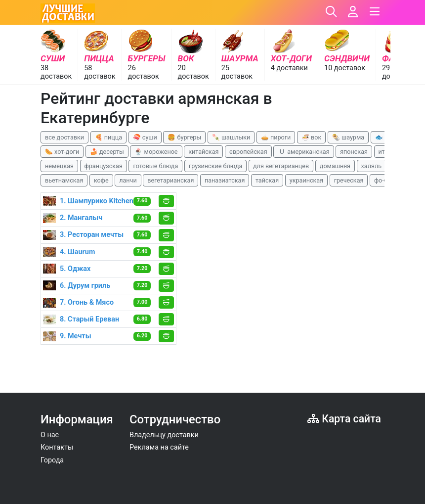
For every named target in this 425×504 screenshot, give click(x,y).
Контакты (57, 447)
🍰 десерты (107, 152)
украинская (306, 180)
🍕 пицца (108, 137)
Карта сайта (344, 419)
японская (354, 152)
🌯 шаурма (348, 137)
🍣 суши (145, 137)
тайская (267, 180)
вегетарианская (170, 180)
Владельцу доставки (164, 435)
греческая (349, 180)
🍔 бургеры (184, 137)
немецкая (59, 166)
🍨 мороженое (156, 152)
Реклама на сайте (159, 447)
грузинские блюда (216, 166)
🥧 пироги (276, 137)
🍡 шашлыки (231, 137)
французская (104, 166)
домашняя (335, 166)
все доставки (64, 137)
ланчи (128, 180)
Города (52, 460)
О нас (50, 435)
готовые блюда (155, 166)
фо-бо (382, 180)
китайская (203, 152)
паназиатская (225, 180)
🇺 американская (303, 152)
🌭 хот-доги (62, 152)
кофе (101, 180)
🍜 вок (311, 137)
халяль (371, 166)
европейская (248, 152)
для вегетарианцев (281, 166)
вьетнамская (64, 180)
